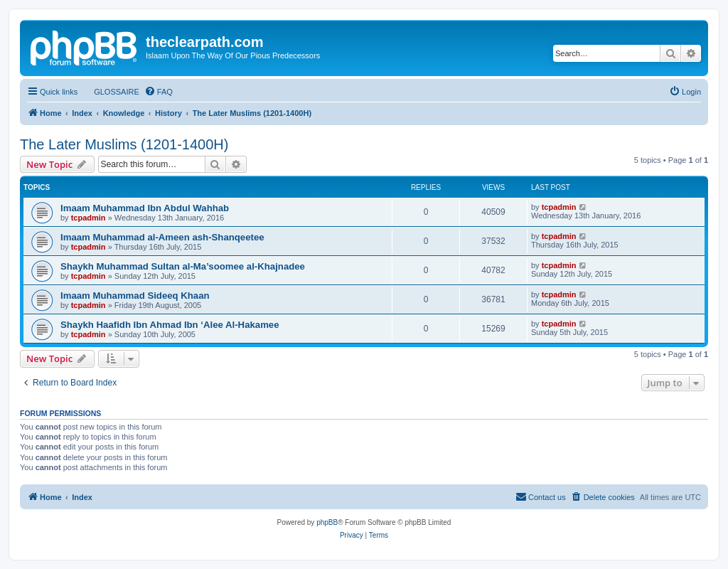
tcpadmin (89, 218)
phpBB (327, 522)
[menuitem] (110, 92)
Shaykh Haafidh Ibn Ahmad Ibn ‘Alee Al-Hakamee (170, 325)
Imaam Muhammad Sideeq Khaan (135, 296)
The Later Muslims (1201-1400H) (124, 144)
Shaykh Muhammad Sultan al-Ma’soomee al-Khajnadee (183, 266)
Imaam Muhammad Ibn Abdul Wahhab (145, 208)
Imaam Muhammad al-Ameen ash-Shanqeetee (162, 237)
